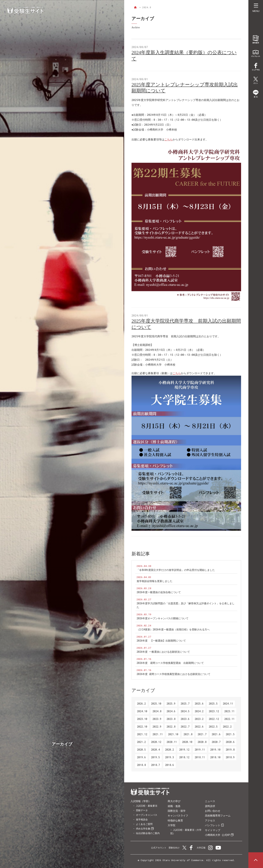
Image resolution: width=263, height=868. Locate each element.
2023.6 (185, 719)
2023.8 (171, 719)
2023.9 (157, 719)
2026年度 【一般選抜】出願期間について (161, 641)
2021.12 (142, 734)
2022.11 (229, 719)
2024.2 (199, 711)
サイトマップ (213, 830)
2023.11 (229, 711)
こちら (168, 139)
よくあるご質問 (144, 824)
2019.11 (200, 750)
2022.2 (227, 727)
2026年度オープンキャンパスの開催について (163, 618)
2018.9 (230, 757)
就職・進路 (174, 806)
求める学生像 (143, 829)
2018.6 (169, 765)
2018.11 (200, 757)
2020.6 (230, 742)
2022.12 (214, 719)
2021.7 (202, 734)
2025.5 (213, 704)
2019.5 (155, 757)
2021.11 (158, 734)
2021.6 (216, 734)
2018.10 (215, 757)
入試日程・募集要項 (147, 806)
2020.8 (202, 742)
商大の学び (174, 801)
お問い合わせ (213, 811)
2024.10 (142, 711)
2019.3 (169, 757)
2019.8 (230, 750)
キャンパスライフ (178, 815)
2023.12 (214, 711)
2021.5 (230, 734)
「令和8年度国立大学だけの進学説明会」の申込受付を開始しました (176, 570)
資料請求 (210, 806)
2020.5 (141, 750)
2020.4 (155, 750)
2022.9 (157, 727)
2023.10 (142, 719)
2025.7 (185, 704)
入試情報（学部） (141, 801)
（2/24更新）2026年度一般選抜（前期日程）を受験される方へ (173, 629)
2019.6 (141, 757)
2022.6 (199, 727)
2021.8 (188, 734)
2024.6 (171, 711)
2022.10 (142, 727)
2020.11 (172, 742)
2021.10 (173, 734)
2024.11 (228, 704)
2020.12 (156, 742)
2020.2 (169, 750)
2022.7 (185, 727)
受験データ (142, 810)
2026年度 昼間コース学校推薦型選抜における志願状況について (174, 674)
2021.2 (141, 742)
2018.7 (155, 765)
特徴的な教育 (175, 820)
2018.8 (141, 765)
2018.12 (184, 757)
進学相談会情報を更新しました (155, 581)
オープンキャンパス (147, 815)
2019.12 (184, 750)
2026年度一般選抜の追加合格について (159, 592)
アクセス (210, 820)
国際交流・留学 (177, 811)
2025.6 (199, 704)
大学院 (171, 825)
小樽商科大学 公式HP (217, 835)
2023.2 (199, 719)
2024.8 (157, 711)
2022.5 (213, 727)
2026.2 (141, 704)
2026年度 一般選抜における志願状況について (163, 652)
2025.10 (156, 704)
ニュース (210, 801)
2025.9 (171, 704)
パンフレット (213, 825)
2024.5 (185, 711)
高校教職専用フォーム (218, 815)
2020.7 (216, 742)
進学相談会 (142, 819)
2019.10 (215, 750)
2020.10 (187, 742)
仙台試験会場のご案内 (148, 833)
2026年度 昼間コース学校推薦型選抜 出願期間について (170, 663)
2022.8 (171, 727)
